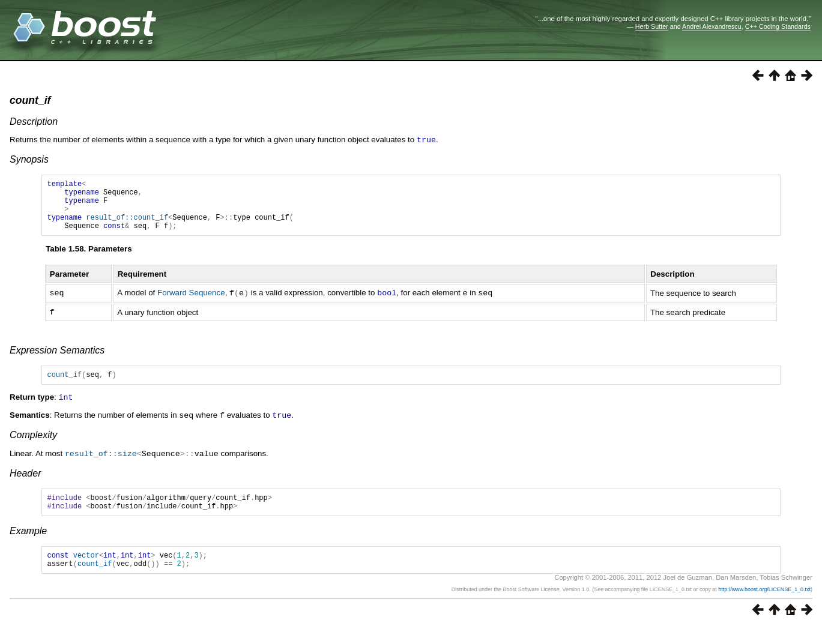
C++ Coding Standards (778, 26)
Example (28, 544)
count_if (30, 100)
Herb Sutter (652, 26)
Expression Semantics (57, 360)
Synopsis (29, 159)
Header (25, 483)
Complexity (33, 445)
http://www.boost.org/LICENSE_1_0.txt (764, 606)
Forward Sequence (191, 303)
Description (34, 122)
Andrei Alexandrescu (712, 26)
